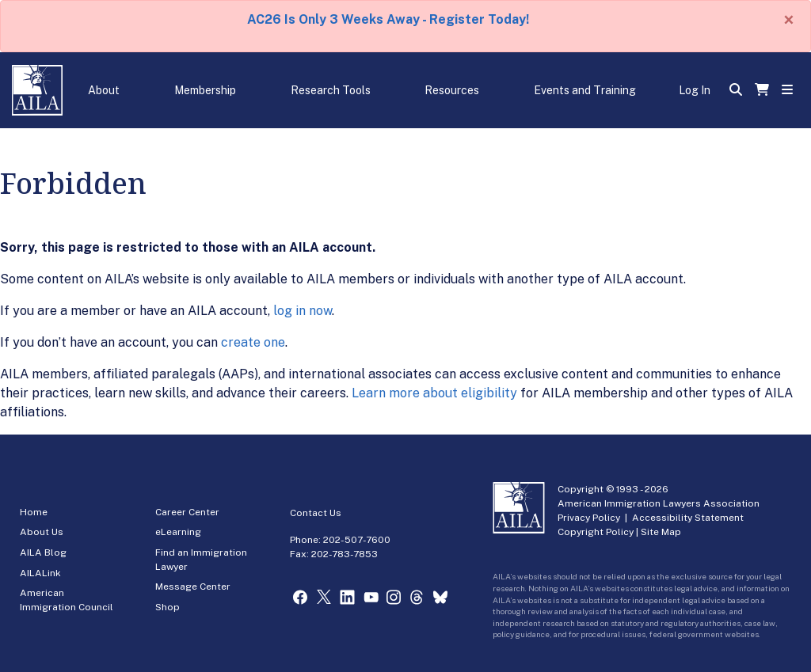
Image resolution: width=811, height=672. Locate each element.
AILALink (40, 573)
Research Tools (331, 90)
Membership (205, 90)
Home (34, 512)
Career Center (187, 512)
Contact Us (316, 513)
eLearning (178, 532)
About (104, 90)
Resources (452, 90)
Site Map (661, 532)
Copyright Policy (596, 532)
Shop (168, 607)
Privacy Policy (589, 518)
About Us (42, 532)
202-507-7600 (357, 540)
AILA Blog (43, 552)
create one (253, 342)
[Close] (789, 20)
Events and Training (585, 90)
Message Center (193, 587)
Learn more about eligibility (434, 393)
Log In (695, 90)
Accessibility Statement (688, 518)
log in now (303, 311)
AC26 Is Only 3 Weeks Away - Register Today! (388, 19)
